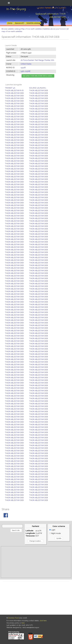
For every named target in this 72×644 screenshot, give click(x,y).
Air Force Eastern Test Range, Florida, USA (37, 60)
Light (52, 530)
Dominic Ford (13, 618)
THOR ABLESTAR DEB (38, 91)
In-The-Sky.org (16, 9)
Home (10, 23)
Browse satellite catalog (11, 29)
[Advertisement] (36, 562)
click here (43, 621)
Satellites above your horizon (54, 29)
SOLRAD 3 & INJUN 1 (38, 88)
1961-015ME (26, 71)
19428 (23, 68)
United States (26, 64)
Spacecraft (19, 23)
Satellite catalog (33, 23)
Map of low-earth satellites (32, 29)
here (23, 623)
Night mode (55, 533)
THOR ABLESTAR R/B (14, 91)
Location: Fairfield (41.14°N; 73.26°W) (51, 8)
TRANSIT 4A (10, 88)
